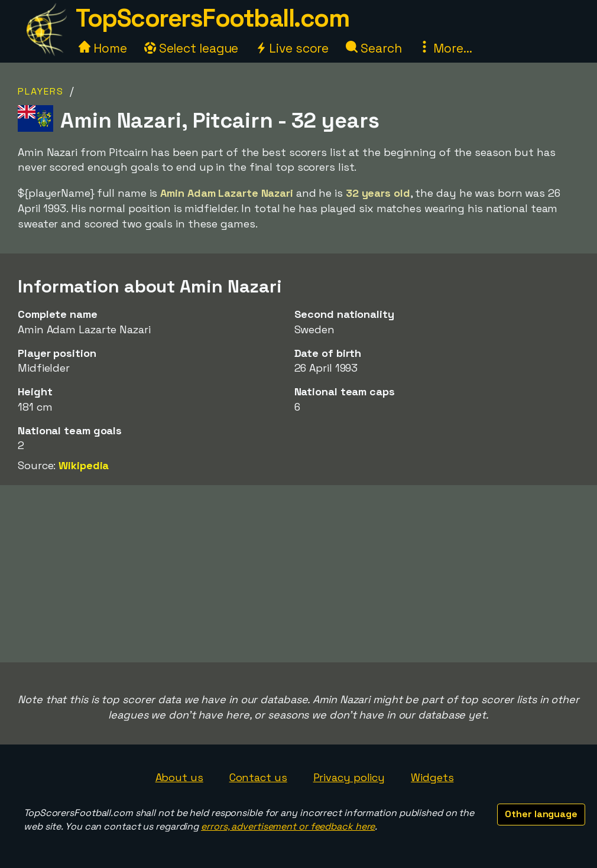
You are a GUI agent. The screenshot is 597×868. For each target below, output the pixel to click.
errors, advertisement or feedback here (288, 826)
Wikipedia (84, 465)
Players (41, 91)
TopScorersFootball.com (212, 18)
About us (179, 777)
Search (374, 48)
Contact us (258, 777)
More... (445, 48)
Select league (192, 48)
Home (103, 48)
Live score (292, 48)
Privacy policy (349, 777)
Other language (541, 814)
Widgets (432, 777)
